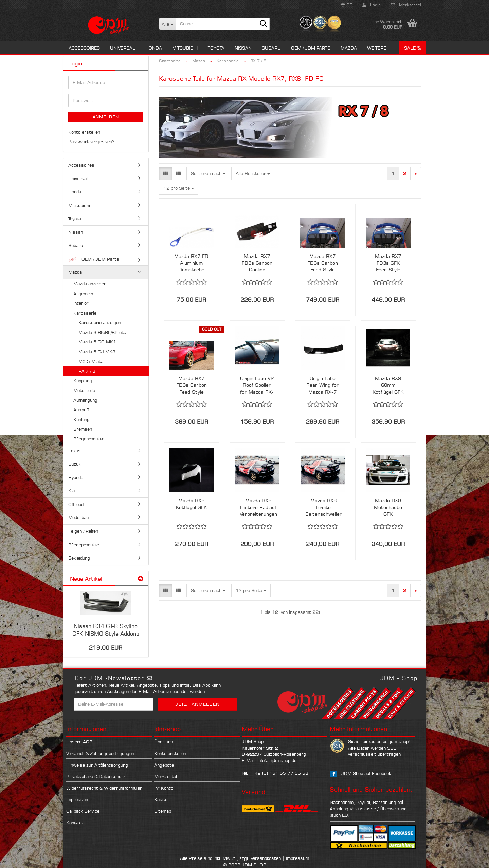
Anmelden (106, 117)
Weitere (377, 48)
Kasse (161, 799)
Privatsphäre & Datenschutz (96, 776)
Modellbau (78, 517)
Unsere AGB (79, 742)
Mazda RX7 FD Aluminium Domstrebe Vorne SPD (191, 263)
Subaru (271, 48)
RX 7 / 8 (87, 371)
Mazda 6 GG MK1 (97, 342)
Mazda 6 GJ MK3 (97, 352)
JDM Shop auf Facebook (366, 773)
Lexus (75, 451)
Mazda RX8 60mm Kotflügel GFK (388, 385)
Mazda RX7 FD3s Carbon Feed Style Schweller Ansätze (192, 385)
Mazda (349, 48)
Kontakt (74, 823)
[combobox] (208, 174)
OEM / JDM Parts (311, 48)
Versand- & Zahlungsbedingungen (100, 753)
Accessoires (84, 48)
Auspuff (81, 410)
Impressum (78, 799)
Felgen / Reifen (83, 531)
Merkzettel (406, 5)
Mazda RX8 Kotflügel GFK (191, 504)
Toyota (216, 48)
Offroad (76, 504)
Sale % (413, 48)
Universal (123, 48)
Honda (154, 48)
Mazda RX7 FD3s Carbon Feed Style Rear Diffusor (322, 263)
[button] (347, 5)
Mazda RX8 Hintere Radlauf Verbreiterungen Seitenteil (258, 507)
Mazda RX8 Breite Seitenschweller (324, 507)
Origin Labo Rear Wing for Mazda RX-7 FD (323, 385)
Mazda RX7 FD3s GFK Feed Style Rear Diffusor (388, 263)
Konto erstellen (84, 132)
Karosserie (85, 313)
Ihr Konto (164, 788)
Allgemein (83, 294)
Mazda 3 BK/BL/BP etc (102, 332)
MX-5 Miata (91, 361)
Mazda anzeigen (90, 284)
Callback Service (83, 811)
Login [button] (372, 5)
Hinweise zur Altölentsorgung (97, 765)
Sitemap (163, 811)
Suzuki (75, 464)
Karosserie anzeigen (100, 322)
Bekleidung (79, 558)
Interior (81, 303)
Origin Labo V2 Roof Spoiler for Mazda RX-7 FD (257, 385)
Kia (71, 491)
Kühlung (81, 419)
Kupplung (83, 381)
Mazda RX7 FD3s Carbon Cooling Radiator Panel (257, 263)
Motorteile (84, 390)
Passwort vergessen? (91, 141)
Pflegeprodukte (89, 439)
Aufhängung (85, 400)
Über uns (164, 742)
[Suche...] (167, 24)
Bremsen (83, 429)
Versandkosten (266, 858)
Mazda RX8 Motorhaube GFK (388, 507)
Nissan (243, 48)
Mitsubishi (185, 48)
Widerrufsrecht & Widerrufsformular (104, 788)
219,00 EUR (106, 648)
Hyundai (76, 477)
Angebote (164, 765)
